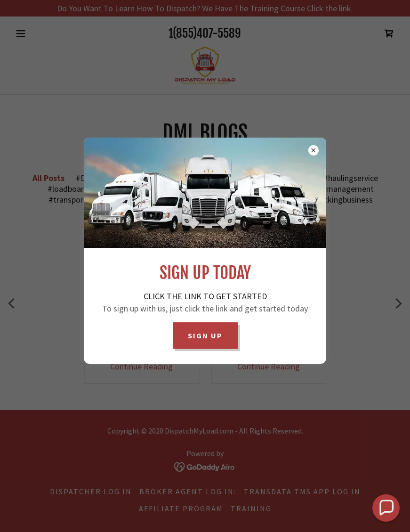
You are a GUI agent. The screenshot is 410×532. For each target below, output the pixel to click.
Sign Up (205, 336)
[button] (386, 508)
